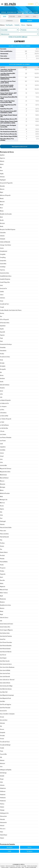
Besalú (2, 198)
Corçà (2, 301)
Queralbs (2, 580)
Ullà (1, 757)
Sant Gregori (3, 658)
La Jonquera (3, 406)
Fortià (1, 360)
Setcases (2, 723)
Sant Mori (2, 701)
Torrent (2, 739)
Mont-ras (2, 503)
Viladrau (2, 804)
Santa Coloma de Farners (6, 624)
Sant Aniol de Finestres (6, 636)
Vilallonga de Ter (4, 813)
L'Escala (2, 431)
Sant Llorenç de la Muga (6, 686)
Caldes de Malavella (5, 242)
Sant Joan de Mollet (5, 670)
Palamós (2, 524)
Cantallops (3, 267)
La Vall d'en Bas (4, 428)
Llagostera (3, 447)
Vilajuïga (2, 810)
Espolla (2, 329)
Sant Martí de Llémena (6, 689)
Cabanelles (3, 233)
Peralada (2, 555)
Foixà (1, 341)
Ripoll (1, 596)
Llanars (2, 453)
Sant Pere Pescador (5, 708)
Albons (2, 164)
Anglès (2, 174)
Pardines (2, 543)
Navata (2, 506)
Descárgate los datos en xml (19, 146)
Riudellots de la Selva (5, 605)
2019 (4, 16)
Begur (2, 192)
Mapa (31, 12)
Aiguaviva (2, 158)
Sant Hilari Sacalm (5, 661)
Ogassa (2, 509)
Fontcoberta (3, 351)
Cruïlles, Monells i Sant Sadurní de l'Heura (11, 310)
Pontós (2, 565)
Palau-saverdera (4, 534)
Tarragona (30, 851)
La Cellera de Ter (4, 403)
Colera (2, 295)
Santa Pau (3, 639)
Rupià (1, 614)
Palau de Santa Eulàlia (6, 528)
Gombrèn (2, 379)
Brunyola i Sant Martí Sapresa (8, 230)
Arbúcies (2, 177)
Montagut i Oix (4, 500)
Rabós (2, 583)
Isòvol (1, 391)
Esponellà (2, 332)
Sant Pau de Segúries (6, 705)
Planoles (2, 559)
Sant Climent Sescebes (6, 642)
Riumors (2, 608)
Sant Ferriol (3, 655)
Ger (1, 372)
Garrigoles (3, 366)
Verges (2, 779)
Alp (1, 167)
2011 (34, 16)
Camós (2, 248)
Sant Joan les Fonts (5, 673)
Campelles (3, 254)
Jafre (1, 394)
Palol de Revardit (4, 537)
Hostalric (2, 388)
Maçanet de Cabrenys (6, 469)
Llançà (2, 456)
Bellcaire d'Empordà (5, 195)
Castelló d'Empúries (5, 279)
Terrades (2, 736)
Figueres (2, 335)
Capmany (2, 270)
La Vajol (2, 422)
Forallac (2, 354)
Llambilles (3, 450)
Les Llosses (3, 434)
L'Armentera (3, 413)
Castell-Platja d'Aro (5, 282)
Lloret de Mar (3, 465)
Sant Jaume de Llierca (6, 664)
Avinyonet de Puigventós (6, 183)
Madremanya (3, 475)
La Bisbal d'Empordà (5, 400)
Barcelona (10, 847)
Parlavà (2, 546)
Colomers (2, 298)
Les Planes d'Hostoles (6, 438)
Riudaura (2, 602)
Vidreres (2, 785)
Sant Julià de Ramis (5, 683)
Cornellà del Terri (4, 304)
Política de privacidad (32, 866)
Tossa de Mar (3, 754)
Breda (2, 226)
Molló (1, 497)
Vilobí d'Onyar (4, 835)
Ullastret (2, 760)
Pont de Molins (4, 562)
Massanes (3, 484)
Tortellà (2, 748)
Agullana (2, 155)
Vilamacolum (3, 816)
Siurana (2, 729)
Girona (2, 375)
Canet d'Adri (3, 264)
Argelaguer (3, 180)
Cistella (2, 292)
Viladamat (3, 795)
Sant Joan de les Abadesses (7, 667)
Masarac (2, 481)
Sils (1, 726)
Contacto (3, 866)
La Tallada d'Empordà (6, 419)
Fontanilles (3, 347)
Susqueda (3, 732)
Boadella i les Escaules (6, 214)
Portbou (2, 571)
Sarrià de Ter (3, 711)
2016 (19, 16)
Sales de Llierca (4, 618)
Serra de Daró (4, 720)
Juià (1, 397)
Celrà (1, 285)
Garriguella (3, 369)
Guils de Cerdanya (5, 385)
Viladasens (3, 798)
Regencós (3, 587)
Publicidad (18, 866)
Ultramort (2, 763)
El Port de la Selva (5, 323)
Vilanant (2, 826)
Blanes (2, 211)
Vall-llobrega (3, 773)
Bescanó (2, 202)
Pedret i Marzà (4, 552)
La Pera (2, 410)
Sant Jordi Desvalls (5, 677)
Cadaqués (3, 239)
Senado (30, 21)
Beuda (2, 205)
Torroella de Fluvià (5, 742)
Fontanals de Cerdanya (6, 344)
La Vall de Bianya (4, 425)
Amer (1, 171)
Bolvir (1, 217)
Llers (1, 459)
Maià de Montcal (4, 478)
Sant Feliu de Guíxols (5, 649)
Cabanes (2, 236)
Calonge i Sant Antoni (5, 245)
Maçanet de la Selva (5, 472)
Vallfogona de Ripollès (6, 770)
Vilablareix (3, 791)
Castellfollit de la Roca (6, 276)
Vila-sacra (3, 829)
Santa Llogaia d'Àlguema (6, 630)
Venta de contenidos (10, 866)
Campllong (3, 257)
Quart (1, 577)
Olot (1, 512)
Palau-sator (3, 531)
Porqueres (3, 568)
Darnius (2, 313)
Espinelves (3, 326)
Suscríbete (31, 4)
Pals (1, 540)
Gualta (2, 382)
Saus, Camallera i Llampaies (7, 714)
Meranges (3, 487)
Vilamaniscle (3, 822)
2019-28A (12, 16)
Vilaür (2, 832)
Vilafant (2, 807)
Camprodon (3, 261)
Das (1, 316)
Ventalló (2, 776)
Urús (1, 767)
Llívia (1, 462)
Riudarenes (3, 599)
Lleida (9, 851)
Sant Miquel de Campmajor (7, 695)
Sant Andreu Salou (5, 633)
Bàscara (2, 189)
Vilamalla (2, 819)
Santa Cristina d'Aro (5, 627)
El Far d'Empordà (4, 320)
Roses (2, 611)
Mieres (2, 490)
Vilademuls (3, 801)
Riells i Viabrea (4, 593)
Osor (1, 518)
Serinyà (2, 717)
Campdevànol (4, 251)
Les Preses (3, 441)
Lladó (1, 444)
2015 (27, 16)
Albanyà (2, 161)
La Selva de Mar (4, 416)
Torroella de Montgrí (5, 745)
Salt (1, 621)
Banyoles (2, 186)
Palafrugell (3, 521)
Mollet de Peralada (5, 493)
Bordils (2, 220)
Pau (1, 549)
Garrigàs (2, 363)
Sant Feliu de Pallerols (6, 652)
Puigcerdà (3, 574)
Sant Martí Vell (4, 692)
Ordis (1, 515)
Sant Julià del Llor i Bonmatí (7, 680)
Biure (1, 208)
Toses (2, 751)
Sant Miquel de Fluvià (5, 698)
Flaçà (1, 338)
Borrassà (2, 223)
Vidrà (1, 782)
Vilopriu (2, 838)
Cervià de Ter (3, 288)
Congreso (9, 21)
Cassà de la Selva (4, 273)
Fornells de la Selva (5, 357)
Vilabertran (3, 788)
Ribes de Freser (4, 590)
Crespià (2, 307)
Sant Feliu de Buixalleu (6, 646)
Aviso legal (24, 866)
